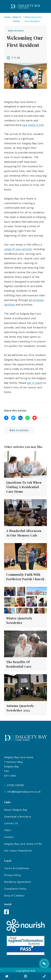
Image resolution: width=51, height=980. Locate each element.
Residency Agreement (18, 882)
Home (7, 17)
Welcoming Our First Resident (33, 19)
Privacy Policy (13, 875)
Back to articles (19, 430)
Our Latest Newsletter (18, 851)
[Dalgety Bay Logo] (26, 6)
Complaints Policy (15, 889)
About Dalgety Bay (16, 810)
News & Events (17, 19)
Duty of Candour (14, 895)
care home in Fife (33, 125)
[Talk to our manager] (44, 964)
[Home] (7, 976)
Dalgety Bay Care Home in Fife (23, 844)
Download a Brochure (18, 817)
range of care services (18, 249)
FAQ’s (7, 830)
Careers (9, 837)
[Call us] (44, 976)
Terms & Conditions (17, 868)
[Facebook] (6, 913)
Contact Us (11, 823)
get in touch (35, 383)
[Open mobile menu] (26, 976)
